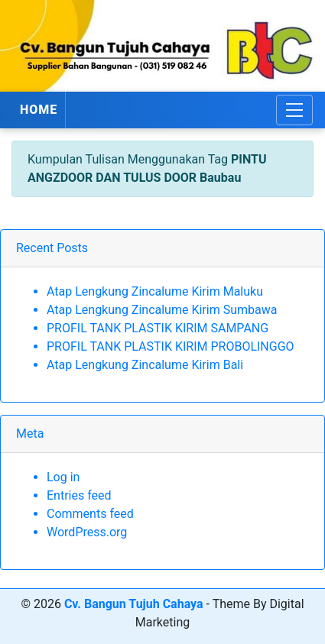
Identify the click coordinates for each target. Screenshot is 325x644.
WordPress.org (87, 532)
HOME (39, 110)
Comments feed (90, 514)
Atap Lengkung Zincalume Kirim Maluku (155, 291)
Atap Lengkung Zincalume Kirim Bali (145, 365)
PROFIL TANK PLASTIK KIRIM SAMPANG (158, 328)
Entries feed (79, 495)
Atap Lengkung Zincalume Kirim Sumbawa (162, 310)
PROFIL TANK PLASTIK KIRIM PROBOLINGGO (171, 346)
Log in (63, 477)
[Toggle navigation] (294, 110)
